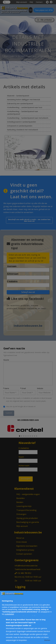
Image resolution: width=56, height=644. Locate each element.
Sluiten (47, 640)
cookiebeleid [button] (9, 614)
